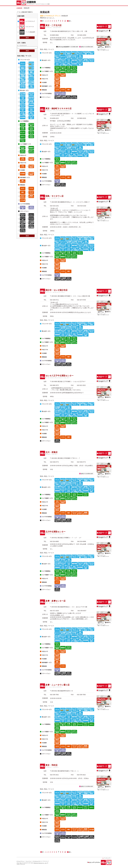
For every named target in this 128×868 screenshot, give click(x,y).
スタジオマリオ (30, 27)
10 (65, 21)
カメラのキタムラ (30, 21)
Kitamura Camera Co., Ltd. (40, 863)
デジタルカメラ (36, 861)
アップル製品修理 (30, 32)
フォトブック (28, 861)
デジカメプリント (20, 861)
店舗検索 (19, 8)
